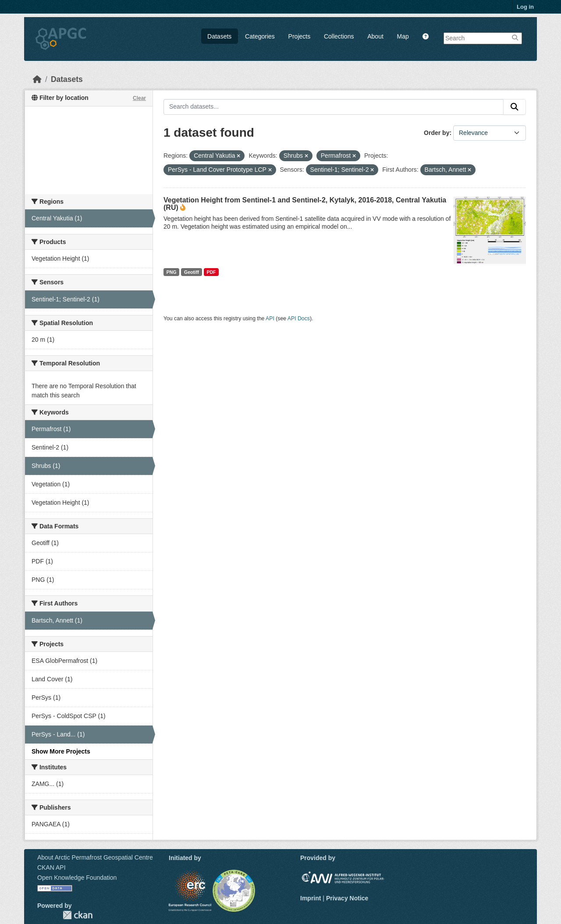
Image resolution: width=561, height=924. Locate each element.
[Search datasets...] (334, 107)
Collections (339, 36)
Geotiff (192, 272)
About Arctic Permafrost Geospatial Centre (95, 857)
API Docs (299, 319)
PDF (211, 272)
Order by (437, 133)
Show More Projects (61, 751)
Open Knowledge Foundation (77, 878)
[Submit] (515, 107)
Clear (139, 98)
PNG (172, 272)
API (270, 319)
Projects (300, 36)
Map (403, 36)
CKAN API (51, 867)
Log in (525, 7)
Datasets (219, 36)
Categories (260, 36)
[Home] (37, 79)
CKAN (78, 915)
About (375, 36)
